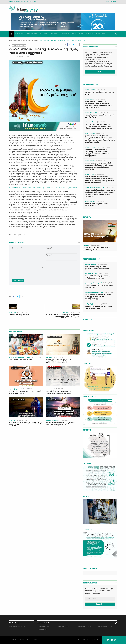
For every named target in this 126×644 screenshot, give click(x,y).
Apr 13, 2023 (28, 389)
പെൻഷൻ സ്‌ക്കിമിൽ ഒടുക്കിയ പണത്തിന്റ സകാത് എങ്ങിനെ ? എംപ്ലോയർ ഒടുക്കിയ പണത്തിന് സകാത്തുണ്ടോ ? (97, 153)
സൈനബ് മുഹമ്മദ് (91, 274)
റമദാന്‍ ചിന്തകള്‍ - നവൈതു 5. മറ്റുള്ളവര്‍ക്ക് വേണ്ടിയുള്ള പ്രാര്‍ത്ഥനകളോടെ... (63, 316)
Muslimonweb (65, 34)
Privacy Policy (65, 626)
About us (43, 629)
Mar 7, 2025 (58, 357)
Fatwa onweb (101, 34)
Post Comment (18, 281)
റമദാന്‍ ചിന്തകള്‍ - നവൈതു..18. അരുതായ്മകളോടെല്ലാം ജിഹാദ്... (59, 393)
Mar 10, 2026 (22, 420)
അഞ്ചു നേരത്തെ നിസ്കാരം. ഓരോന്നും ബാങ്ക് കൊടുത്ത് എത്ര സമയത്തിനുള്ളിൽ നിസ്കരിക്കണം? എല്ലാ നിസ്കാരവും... (98, 105)
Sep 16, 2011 (22, 312)
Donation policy (106, 626)
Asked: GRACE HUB (91, 113)
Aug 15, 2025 (96, 245)
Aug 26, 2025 (109, 292)
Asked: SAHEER (90, 134)
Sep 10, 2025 (103, 274)
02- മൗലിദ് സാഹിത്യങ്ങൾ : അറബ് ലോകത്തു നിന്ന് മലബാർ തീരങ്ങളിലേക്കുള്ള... (98, 297)
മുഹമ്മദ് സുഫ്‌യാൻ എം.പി (93, 283)
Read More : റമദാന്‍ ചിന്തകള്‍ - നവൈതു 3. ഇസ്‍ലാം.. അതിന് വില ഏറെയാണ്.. (43, 188)
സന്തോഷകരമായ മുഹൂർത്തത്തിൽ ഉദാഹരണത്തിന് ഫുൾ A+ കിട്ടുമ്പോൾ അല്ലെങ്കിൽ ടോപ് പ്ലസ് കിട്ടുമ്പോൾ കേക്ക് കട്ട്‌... (99, 166)
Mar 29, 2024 (59, 389)
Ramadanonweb (78, 34)
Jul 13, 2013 (36, 357)
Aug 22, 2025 (103, 304)
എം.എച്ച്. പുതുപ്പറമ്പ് (16, 389)
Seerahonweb (32, 34)
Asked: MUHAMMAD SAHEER (94, 188)
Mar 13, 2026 (101, 133)
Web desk (12, 57)
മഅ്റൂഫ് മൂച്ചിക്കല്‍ (91, 264)
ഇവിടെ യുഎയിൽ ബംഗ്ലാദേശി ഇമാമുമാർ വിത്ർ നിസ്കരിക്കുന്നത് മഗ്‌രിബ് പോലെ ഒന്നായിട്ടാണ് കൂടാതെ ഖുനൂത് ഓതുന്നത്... (100, 139)
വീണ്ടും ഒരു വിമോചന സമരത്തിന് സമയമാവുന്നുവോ (97, 249)
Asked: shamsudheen (92, 147)
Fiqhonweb (43, 34)
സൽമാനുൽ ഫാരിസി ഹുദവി (94, 293)
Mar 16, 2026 (104, 113)
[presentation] (26, 272)
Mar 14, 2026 (101, 122)
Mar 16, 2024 (75, 312)
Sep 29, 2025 (103, 264)
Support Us (44, 626)
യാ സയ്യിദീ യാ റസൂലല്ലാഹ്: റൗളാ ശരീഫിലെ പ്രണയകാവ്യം (98, 277)
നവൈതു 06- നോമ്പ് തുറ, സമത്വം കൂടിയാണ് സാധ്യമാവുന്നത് (59, 361)
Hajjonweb (90, 34)
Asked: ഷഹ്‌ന (89, 99)
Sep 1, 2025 (108, 283)
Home (11, 40)
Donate (96, 640)
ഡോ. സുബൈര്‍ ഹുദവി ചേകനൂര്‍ (20, 358)
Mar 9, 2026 (101, 201)
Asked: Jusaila (90, 161)
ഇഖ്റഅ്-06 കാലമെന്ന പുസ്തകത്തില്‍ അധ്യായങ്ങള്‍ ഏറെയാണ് (61, 424)
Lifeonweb (54, 34)
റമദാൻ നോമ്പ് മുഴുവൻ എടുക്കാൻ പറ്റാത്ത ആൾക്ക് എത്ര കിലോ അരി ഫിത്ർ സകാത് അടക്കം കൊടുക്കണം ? (100, 127)
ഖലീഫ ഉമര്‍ (22, 235)
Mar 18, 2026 (101, 90)
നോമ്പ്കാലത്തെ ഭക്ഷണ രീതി (21, 360)
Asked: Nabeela (90, 202)
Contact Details (86, 626)
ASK (100, 72)
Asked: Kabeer (90, 90)
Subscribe (100, 604)
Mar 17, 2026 (100, 99)
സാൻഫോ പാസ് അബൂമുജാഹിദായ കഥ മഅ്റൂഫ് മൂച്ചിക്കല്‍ (98, 308)
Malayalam (111, 2)
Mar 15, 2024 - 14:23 (23, 57)
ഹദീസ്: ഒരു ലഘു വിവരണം (20, 315)
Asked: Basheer (90, 122)
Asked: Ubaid (89, 174)
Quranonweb (20, 34)
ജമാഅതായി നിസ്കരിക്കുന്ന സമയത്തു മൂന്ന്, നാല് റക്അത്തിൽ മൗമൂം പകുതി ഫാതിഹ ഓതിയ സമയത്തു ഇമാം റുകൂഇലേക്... (100, 193)
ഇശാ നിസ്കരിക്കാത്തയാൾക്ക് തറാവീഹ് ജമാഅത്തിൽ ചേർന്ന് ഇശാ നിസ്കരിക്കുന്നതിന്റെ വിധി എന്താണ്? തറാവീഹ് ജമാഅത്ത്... (99, 180)
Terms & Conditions (85, 640)
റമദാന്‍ (15, 235)
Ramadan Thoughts (31, 40)
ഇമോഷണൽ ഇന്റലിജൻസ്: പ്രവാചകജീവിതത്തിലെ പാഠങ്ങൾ (97, 268)
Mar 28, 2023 (65, 420)
